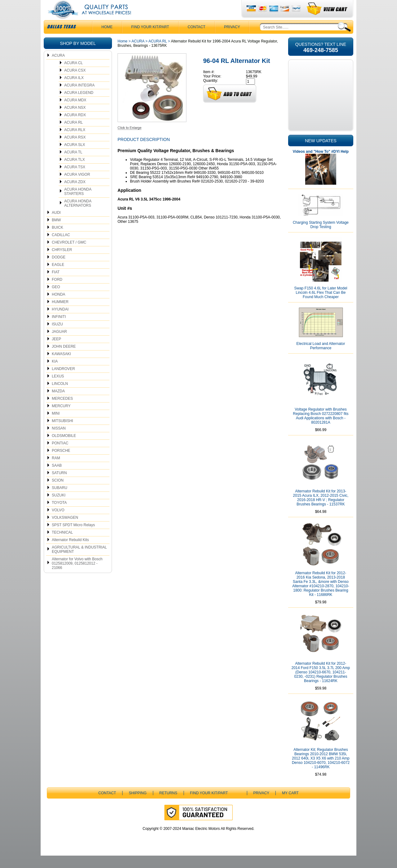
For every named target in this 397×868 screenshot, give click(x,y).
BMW (56, 232)
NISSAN (59, 441)
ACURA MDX (75, 112)
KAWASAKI (61, 366)
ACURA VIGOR (77, 187)
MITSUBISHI (62, 433)
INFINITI (59, 329)
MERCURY (61, 418)
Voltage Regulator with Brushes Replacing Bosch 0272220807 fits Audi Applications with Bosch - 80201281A (321, 428)
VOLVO (58, 522)
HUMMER (60, 314)
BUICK (58, 240)
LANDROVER (63, 381)
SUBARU (60, 500)
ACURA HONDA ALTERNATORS (78, 216)
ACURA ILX (74, 90)
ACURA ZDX (75, 194)
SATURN (59, 485)
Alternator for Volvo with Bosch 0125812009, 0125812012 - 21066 (77, 576)
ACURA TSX (75, 179)
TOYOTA (59, 515)
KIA (55, 374)
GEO (56, 299)
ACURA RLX (75, 142)
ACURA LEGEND (79, 105)
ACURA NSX (75, 120)
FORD (57, 292)
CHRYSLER (62, 262)
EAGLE (58, 277)
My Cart (290, 805)
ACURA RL (74, 135)
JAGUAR (59, 344)
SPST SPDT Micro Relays (73, 537)
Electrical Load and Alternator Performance (321, 358)
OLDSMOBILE (64, 448)
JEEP (56, 351)
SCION (58, 493)
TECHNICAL (62, 545)
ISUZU (57, 337)
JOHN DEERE (64, 359)
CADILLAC (61, 247)
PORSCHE (61, 463)
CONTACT (196, 39)
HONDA (58, 307)
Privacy (232, 39)
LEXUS (58, 389)
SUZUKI (59, 508)
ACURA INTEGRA (79, 98)
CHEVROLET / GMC (69, 255)
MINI (56, 426)
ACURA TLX (74, 172)
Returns (168, 805)
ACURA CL (74, 75)
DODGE (59, 270)
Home (123, 54)
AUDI (56, 225)
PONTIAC (60, 456)
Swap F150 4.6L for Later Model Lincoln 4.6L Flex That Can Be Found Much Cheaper (321, 305)
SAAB (57, 478)
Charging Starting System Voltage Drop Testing (321, 237)
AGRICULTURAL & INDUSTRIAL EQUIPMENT (79, 562)
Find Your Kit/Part (150, 39)
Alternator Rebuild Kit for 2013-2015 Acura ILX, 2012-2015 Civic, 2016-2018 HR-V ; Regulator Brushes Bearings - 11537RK (321, 510)
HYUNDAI (60, 322)
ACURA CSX (75, 83)
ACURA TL (73, 165)
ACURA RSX (75, 150)
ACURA (58, 68)
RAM (56, 470)
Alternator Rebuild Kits (70, 552)
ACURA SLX (75, 157)
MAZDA (58, 403)
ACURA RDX (75, 127)
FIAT (56, 284)
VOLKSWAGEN (65, 530)
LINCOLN (60, 396)
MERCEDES (62, 411)
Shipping (138, 805)
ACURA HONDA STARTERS (78, 204)
